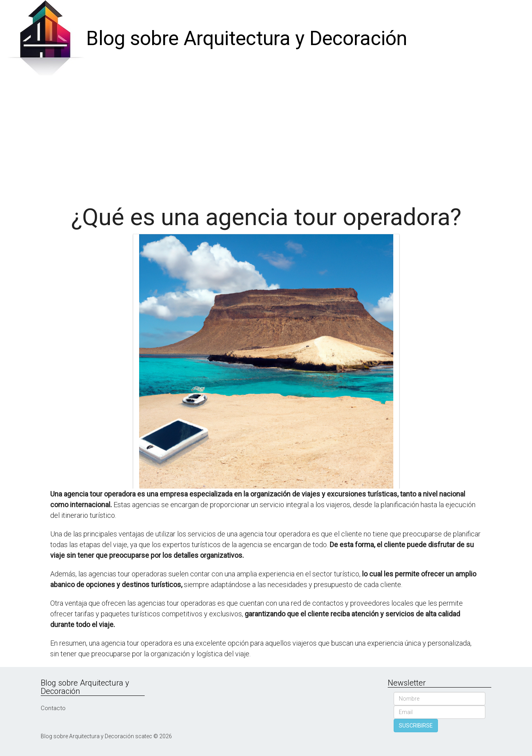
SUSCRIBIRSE (416, 726)
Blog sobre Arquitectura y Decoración (247, 38)
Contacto (53, 708)
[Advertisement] (266, 137)
